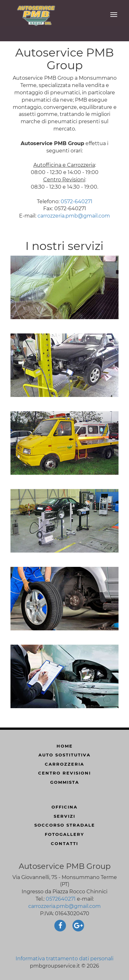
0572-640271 (77, 201)
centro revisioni (64, 773)
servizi (64, 816)
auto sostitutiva (64, 755)
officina (64, 807)
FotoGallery (64, 834)
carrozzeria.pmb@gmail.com (74, 216)
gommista (65, 782)
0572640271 (61, 899)
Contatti (64, 843)
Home (65, 746)
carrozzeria (64, 764)
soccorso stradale (65, 825)
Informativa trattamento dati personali (64, 959)
